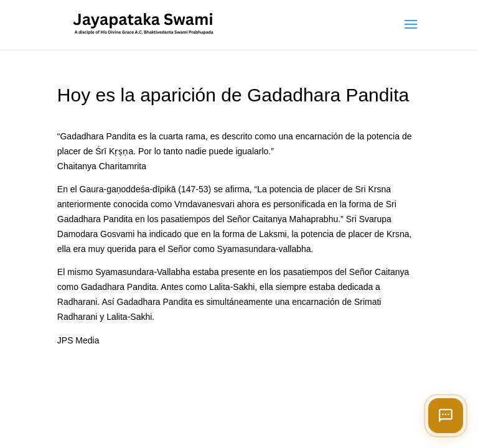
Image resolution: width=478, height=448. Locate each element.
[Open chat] (446, 416)
